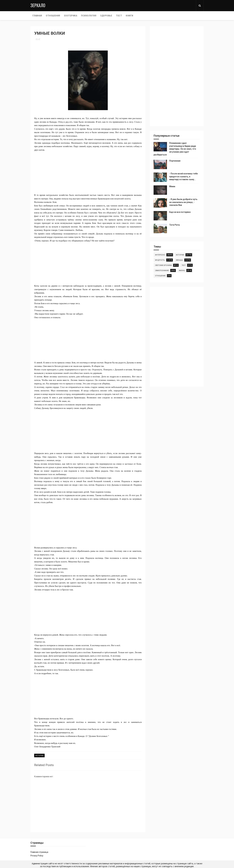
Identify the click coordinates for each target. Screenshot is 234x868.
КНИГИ (130, 16)
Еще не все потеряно (180, 212)
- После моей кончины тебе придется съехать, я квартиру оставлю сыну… (183, 177)
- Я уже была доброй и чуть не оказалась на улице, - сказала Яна (183, 202)
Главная (37, 16)
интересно (160, 255)
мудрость (160, 260)
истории (39, 756)
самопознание (162, 271)
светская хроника (163, 265)
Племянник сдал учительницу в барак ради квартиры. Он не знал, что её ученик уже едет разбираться (175, 149)
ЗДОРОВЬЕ (106, 16)
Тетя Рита (174, 225)
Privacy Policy (37, 856)
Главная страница (39, 852)
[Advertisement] (88, 172)
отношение (160, 276)
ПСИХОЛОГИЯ (89, 16)
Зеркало (38, 5)
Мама (172, 186)
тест (184, 265)
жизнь (182, 271)
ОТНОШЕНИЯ (53, 16)
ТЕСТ (119, 16)
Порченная (175, 161)
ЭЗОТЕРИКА (71, 16)
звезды (179, 260)
